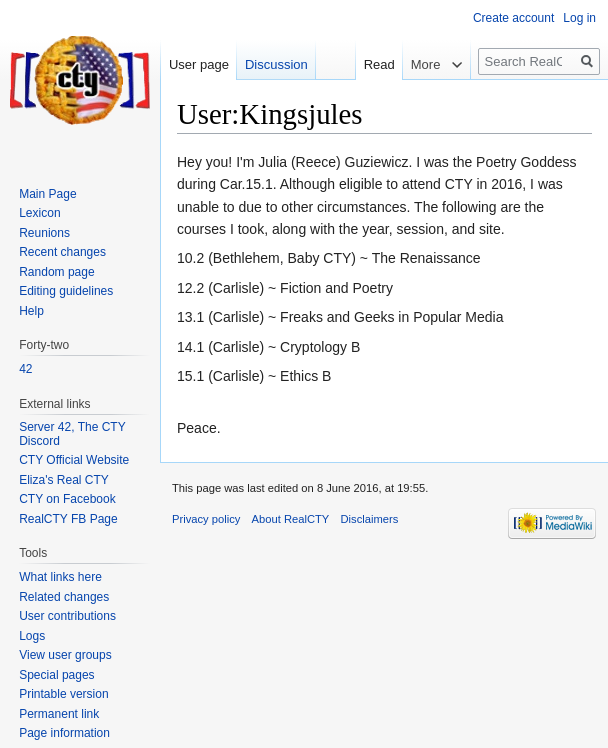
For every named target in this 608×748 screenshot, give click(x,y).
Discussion (276, 64)
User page (199, 64)
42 (25, 369)
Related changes (64, 597)
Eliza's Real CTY (64, 480)
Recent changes (62, 252)
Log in (579, 18)
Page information (64, 733)
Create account (513, 18)
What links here (60, 577)
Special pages (56, 675)
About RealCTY (291, 519)
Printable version (63, 694)
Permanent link (59, 714)
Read (369, 64)
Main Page (47, 194)
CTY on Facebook (67, 499)
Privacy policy (206, 519)
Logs (32, 636)
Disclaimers (370, 519)
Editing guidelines (66, 291)
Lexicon (39, 213)
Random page (56, 272)
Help (31, 311)
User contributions (67, 616)
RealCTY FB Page (68, 519)
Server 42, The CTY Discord (72, 434)
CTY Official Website (74, 460)
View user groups (65, 655)
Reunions (44, 233)
